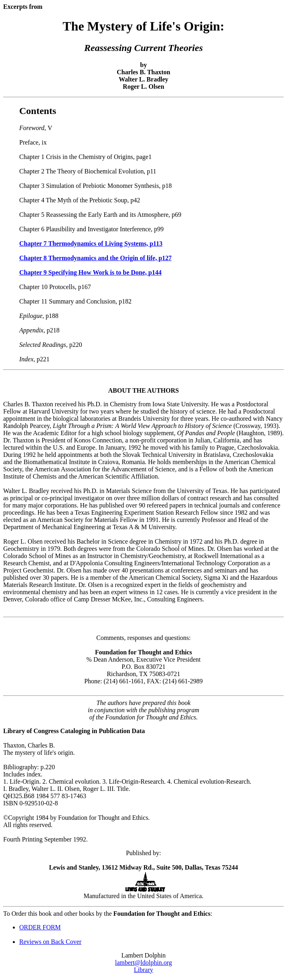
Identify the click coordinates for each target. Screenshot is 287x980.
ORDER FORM (40, 927)
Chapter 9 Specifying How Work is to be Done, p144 (90, 272)
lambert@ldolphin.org (143, 963)
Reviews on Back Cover (50, 942)
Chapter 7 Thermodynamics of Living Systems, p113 (91, 243)
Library (143, 970)
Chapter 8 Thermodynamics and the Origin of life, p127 (95, 258)
